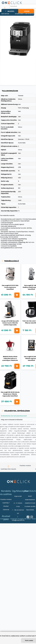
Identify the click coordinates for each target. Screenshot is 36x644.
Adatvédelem (30, 500)
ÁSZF (30, 496)
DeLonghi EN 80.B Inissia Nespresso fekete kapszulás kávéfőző (10, 394)
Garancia (6, 510)
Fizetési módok (6, 499)
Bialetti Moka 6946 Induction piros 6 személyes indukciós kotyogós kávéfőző (10, 359)
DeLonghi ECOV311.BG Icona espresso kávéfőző (10, 287)
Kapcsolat (18, 496)
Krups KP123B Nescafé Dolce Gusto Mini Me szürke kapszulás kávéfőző (10, 324)
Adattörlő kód (30, 503)
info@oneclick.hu (18, 520)
